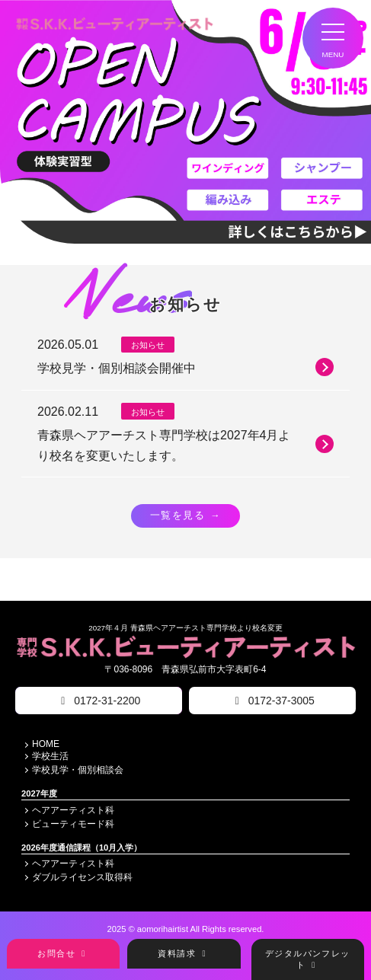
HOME (46, 744)
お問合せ (63, 953)
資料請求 (184, 953)
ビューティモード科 (73, 824)
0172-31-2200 (98, 701)
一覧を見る (185, 516)
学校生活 (50, 756)
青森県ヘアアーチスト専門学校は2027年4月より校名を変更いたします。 (185, 445)
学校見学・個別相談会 (78, 770)
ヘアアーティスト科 (73, 810)
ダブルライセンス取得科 (82, 878)
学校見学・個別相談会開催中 (185, 367)
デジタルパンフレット (308, 959)
